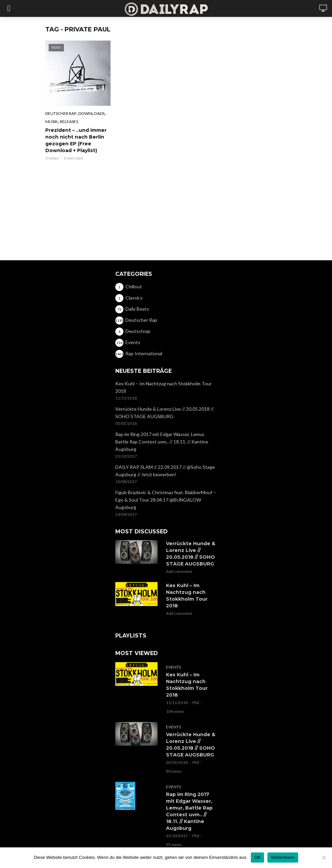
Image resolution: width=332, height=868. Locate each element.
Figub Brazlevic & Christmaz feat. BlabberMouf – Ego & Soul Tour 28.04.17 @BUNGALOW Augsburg (166, 500)
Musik (52, 122)
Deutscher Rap (61, 113)
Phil (196, 703)
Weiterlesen (283, 857)
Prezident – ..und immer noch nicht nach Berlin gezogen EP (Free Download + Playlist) (76, 140)
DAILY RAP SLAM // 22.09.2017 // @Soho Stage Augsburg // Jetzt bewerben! (165, 471)
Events (173, 667)
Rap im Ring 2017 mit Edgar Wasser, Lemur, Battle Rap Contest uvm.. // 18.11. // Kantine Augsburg (162, 442)
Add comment (179, 571)
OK (257, 857)
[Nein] (324, 858)
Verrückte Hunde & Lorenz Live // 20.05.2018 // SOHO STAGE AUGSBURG (164, 413)
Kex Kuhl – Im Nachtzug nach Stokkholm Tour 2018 (163, 387)
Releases (69, 122)
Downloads (91, 113)
